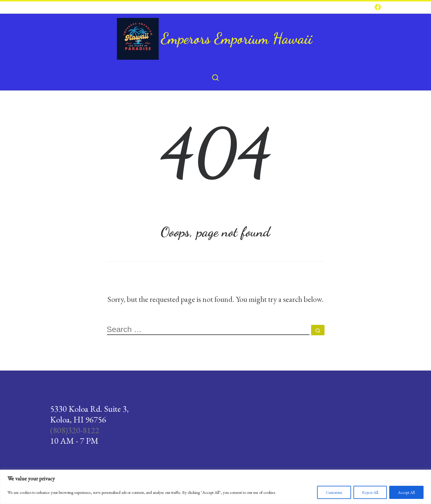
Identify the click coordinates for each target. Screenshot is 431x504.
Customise (334, 492)
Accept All (406, 492)
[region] (215, 487)
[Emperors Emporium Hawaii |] (138, 36)
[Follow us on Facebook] (378, 7)
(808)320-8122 (75, 430)
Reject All (370, 492)
